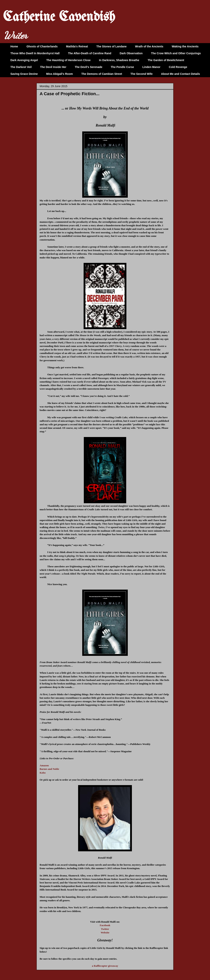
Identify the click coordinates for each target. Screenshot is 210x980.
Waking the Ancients (185, 46)
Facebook (105, 925)
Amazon (44, 765)
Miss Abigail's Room (59, 74)
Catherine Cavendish (59, 17)
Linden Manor (152, 67)
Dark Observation (131, 53)
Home (14, 46)
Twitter (105, 929)
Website (105, 932)
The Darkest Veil (21, 67)
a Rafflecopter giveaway (105, 966)
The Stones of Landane (111, 46)
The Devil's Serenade (89, 67)
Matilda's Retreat (77, 46)
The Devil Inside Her (53, 67)
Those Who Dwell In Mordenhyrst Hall (35, 53)
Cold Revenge (178, 67)
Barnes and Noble (49, 769)
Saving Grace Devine (24, 74)
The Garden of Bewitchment (166, 60)
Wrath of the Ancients (149, 46)
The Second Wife (142, 74)
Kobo (43, 773)
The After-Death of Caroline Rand (89, 53)
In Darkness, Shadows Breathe (119, 60)
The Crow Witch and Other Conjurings (176, 53)
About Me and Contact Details (181, 74)
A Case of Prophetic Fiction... (70, 94)
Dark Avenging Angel (24, 60)
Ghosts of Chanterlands (42, 46)
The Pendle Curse (122, 67)
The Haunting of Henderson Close (68, 60)
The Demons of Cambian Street (102, 74)
